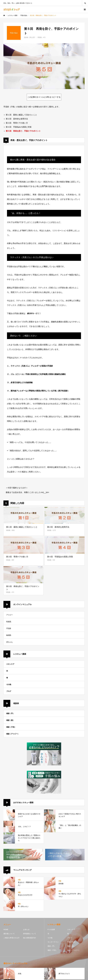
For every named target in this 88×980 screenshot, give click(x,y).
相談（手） (10, 713)
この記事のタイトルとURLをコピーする (44, 97)
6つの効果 (51, 929)
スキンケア (10, 664)
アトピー (10, 615)
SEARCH (85, 3)
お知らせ (26, 929)
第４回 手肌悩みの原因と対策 (19, 127)
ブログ (9, 691)
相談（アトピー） (13, 734)
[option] (44, 66)
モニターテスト (53, 942)
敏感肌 (9, 635)
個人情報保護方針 (30, 938)
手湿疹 (9, 628)
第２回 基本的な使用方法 (17, 119)
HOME (6, 929)
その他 (9, 684)
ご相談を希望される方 (11, 938)
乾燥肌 (9, 622)
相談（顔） (10, 720)
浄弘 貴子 (32, 37)
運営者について (9, 934)
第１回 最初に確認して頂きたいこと (21, 115)
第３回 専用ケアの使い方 (17, 123)
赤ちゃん (10, 642)
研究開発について (30, 934)
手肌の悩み (71, 942)
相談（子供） (11, 727)
